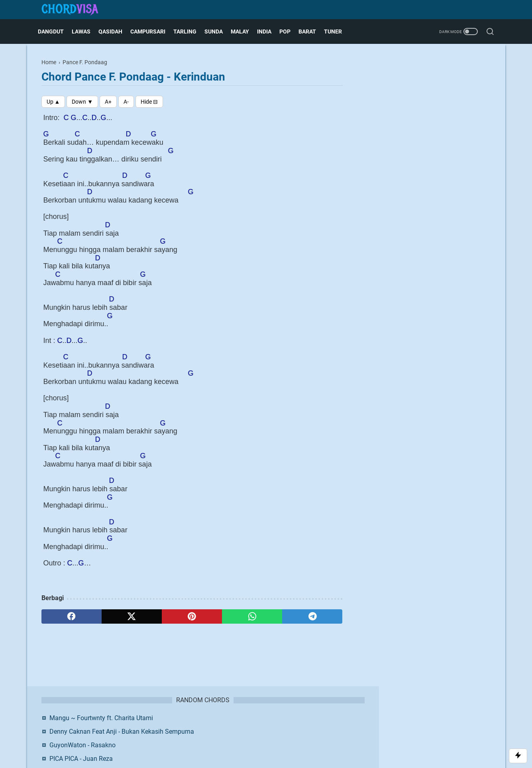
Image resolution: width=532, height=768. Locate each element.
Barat (311, 32)
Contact (228, 725)
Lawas (85, 32)
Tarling (188, 32)
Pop (289, 32)
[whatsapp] (252, 616)
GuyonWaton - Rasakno (412, 116)
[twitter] (132, 616)
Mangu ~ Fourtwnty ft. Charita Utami (431, 79)
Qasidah (114, 32)
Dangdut (54, 32)
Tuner (337, 32)
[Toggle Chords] (149, 102)
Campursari (151, 32)
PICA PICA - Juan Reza (411, 129)
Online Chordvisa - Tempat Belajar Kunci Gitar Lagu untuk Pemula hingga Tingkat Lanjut (434, 166)
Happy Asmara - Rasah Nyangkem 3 (430, 143)
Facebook (408, 232)
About (205, 725)
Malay (243, 32)
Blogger (308, 738)
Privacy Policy (292, 725)
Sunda (217, 32)
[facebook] (72, 616)
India (268, 32)
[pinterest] (192, 616)
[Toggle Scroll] (518, 756)
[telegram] (312, 616)
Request (325, 725)
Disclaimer (256, 725)
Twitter (458, 232)
